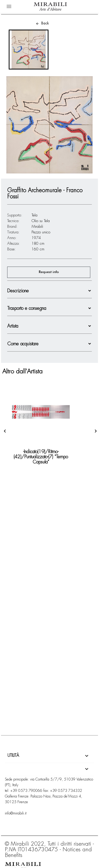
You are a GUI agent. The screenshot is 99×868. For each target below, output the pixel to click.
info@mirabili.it (16, 813)
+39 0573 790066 (26, 791)
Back (42, 23)
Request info (49, 272)
